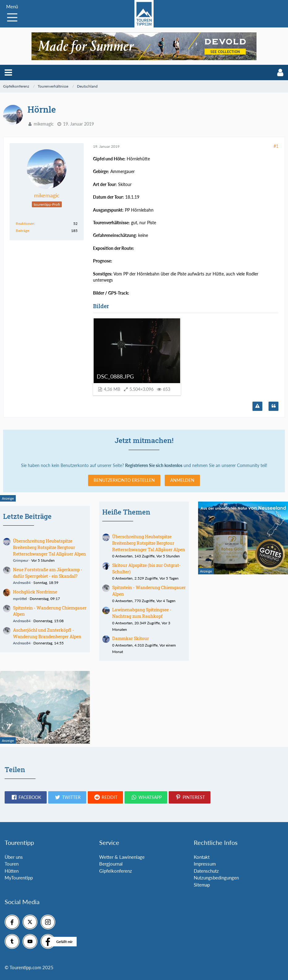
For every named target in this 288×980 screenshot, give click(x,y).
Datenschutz (206, 871)
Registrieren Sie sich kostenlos (154, 465)
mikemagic (44, 124)
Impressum (205, 864)
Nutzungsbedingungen (216, 878)
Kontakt (202, 857)
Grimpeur (21, 560)
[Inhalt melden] (257, 406)
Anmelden (182, 480)
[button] (8, 72)
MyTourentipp (19, 878)
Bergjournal (111, 864)
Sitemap (202, 885)
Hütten (12, 871)
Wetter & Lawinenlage (122, 857)
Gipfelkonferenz (116, 871)
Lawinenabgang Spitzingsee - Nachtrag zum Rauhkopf (142, 613)
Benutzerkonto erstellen (124, 480)
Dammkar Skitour (131, 638)
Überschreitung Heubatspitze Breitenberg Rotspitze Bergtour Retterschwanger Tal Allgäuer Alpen (49, 547)
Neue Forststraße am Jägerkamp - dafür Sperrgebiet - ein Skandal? (48, 573)
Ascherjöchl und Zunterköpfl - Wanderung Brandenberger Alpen (47, 633)
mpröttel (20, 599)
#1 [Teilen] (276, 146)
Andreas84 (22, 583)
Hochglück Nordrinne (35, 592)
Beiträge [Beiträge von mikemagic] (22, 231)
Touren (12, 864)
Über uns (14, 857)
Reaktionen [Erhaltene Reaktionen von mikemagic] (25, 223)
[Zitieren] (273, 406)
